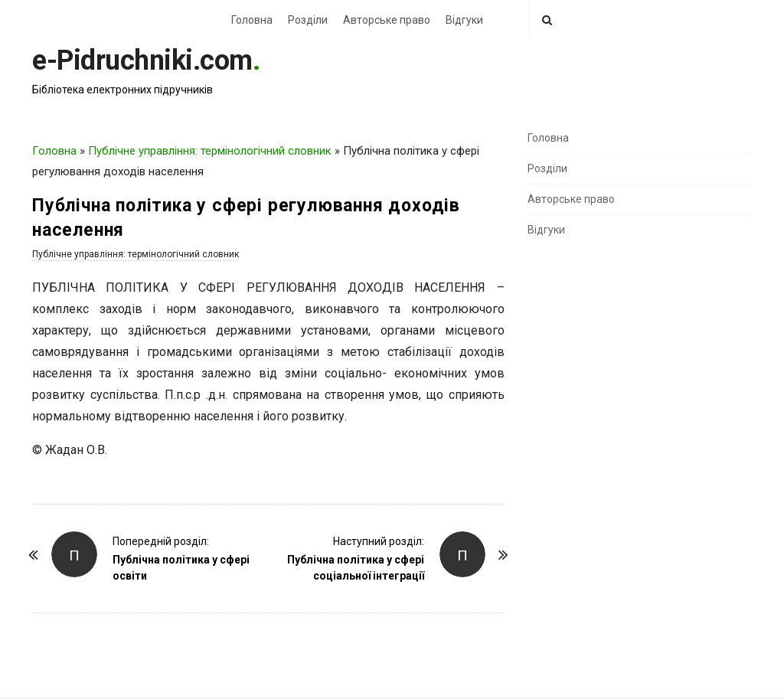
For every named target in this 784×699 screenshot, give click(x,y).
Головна (252, 20)
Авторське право (387, 20)
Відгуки (464, 20)
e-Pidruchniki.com (142, 60)
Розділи (308, 20)
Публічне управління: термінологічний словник (210, 151)
